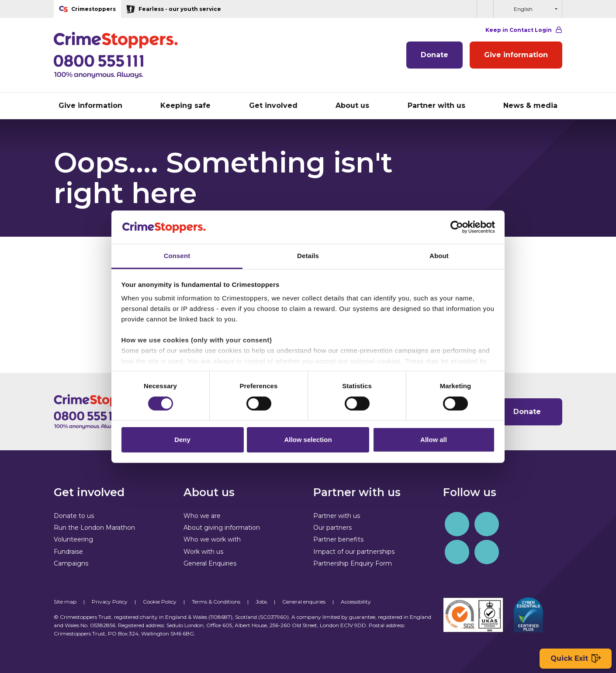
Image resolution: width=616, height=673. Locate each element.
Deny (182, 440)
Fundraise (68, 552)
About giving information (222, 528)
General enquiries (304, 602)
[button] (485, 9)
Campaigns (71, 563)
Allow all (434, 440)
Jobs (261, 602)
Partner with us (337, 516)
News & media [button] (530, 105)
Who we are (202, 516)
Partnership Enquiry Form (353, 563)
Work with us (203, 552)
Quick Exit (576, 659)
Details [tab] (308, 256)
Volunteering (73, 539)
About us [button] (352, 105)
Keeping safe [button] (185, 105)
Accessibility (356, 602)
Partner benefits (338, 539)
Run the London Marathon (94, 528)
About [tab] (439, 256)
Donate (434, 55)
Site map (65, 602)
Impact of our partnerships (354, 552)
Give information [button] (90, 105)
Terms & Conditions (216, 602)
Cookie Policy (160, 602)
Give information (516, 55)
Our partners (332, 528)
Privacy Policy (110, 602)
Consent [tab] (177, 256)
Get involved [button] (273, 105)
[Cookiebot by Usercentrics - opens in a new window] (457, 227)
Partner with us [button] (436, 105)
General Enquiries (210, 563)
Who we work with (212, 539)
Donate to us (74, 516)
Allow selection (308, 440)
